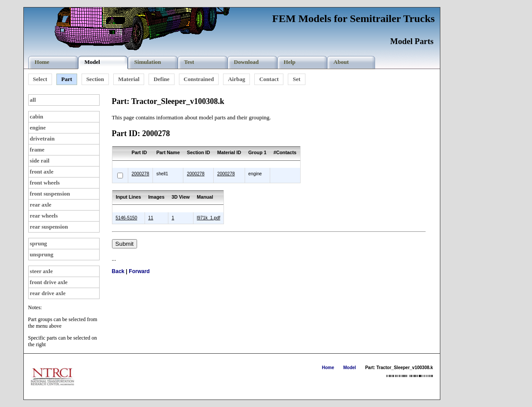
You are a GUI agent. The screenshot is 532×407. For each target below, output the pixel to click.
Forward (139, 271)
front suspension (50, 194)
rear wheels (44, 216)
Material (129, 79)
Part (67, 79)
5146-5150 (126, 218)
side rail (40, 161)
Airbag (236, 79)
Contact (269, 79)
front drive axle (49, 282)
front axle (42, 172)
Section (95, 79)
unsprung (42, 254)
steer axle (41, 271)
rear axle (41, 205)
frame (37, 150)
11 (151, 218)
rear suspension (49, 227)
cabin (37, 117)
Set (296, 79)
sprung (39, 243)
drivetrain (42, 139)
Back (118, 271)
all (33, 100)
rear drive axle (48, 293)
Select (40, 79)
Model (350, 368)
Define (161, 79)
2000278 (141, 174)
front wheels (45, 183)
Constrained (199, 79)
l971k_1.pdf (209, 218)
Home (328, 368)
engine (38, 128)
